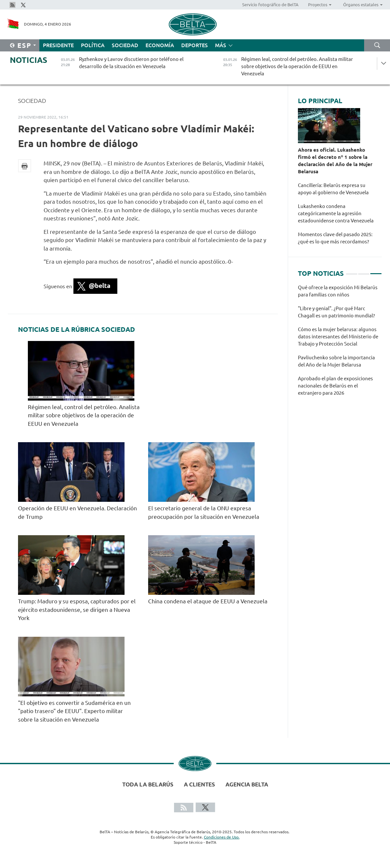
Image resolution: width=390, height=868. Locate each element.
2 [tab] (364, 271)
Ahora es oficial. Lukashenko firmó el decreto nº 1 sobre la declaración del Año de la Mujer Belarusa (335, 161)
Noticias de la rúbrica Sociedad (77, 330)
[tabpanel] (340, 344)
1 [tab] (352, 271)
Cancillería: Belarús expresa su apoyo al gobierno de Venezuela (334, 189)
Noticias (29, 60)
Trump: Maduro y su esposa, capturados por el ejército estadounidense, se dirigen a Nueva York (77, 610)
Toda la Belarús (148, 784)
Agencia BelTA (247, 784)
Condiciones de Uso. (222, 837)
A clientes (199, 784)
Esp (24, 45)
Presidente (58, 45)
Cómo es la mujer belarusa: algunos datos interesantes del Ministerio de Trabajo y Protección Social (338, 337)
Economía (160, 45)
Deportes (195, 45)
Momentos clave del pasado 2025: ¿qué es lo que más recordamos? (335, 238)
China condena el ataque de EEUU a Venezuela (208, 601)
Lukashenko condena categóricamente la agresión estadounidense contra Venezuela (336, 213)
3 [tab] (376, 271)
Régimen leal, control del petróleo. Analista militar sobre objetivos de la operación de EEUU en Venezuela (84, 415)
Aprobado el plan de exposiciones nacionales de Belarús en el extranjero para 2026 (335, 386)
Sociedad (125, 45)
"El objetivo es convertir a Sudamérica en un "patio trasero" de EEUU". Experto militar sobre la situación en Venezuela (74, 711)
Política (93, 45)
